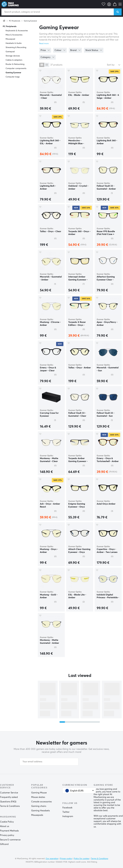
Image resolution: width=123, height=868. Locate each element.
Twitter (66, 812)
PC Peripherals (15, 21)
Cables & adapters (14, 60)
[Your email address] (49, 762)
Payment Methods (9, 831)
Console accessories (41, 802)
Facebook (67, 808)
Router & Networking (15, 64)
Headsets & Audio (14, 43)
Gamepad (10, 52)
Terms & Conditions (10, 806)
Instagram (68, 816)
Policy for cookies (82, 859)
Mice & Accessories (14, 35)
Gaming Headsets (41, 811)
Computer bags (13, 77)
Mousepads (37, 815)
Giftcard (4, 844)
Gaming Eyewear (30, 21)
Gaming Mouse (39, 793)
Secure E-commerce (10, 840)
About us (5, 826)
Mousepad (10, 39)
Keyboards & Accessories (17, 31)
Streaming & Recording (16, 47)
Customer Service (9, 793)
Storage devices (13, 56)
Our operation (52, 859)
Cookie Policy (7, 822)
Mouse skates (38, 797)
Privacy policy (7, 835)
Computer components (16, 68)
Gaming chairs (39, 806)
